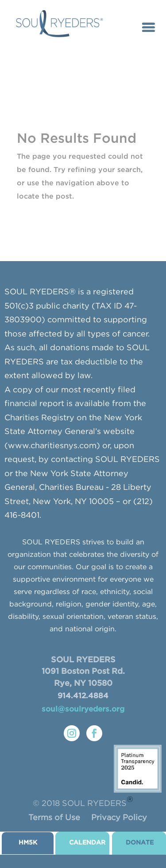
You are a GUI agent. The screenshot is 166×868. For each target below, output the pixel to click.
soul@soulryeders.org (83, 710)
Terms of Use (54, 818)
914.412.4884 (83, 696)
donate (140, 843)
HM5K (28, 843)
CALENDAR (87, 843)
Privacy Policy (119, 818)
